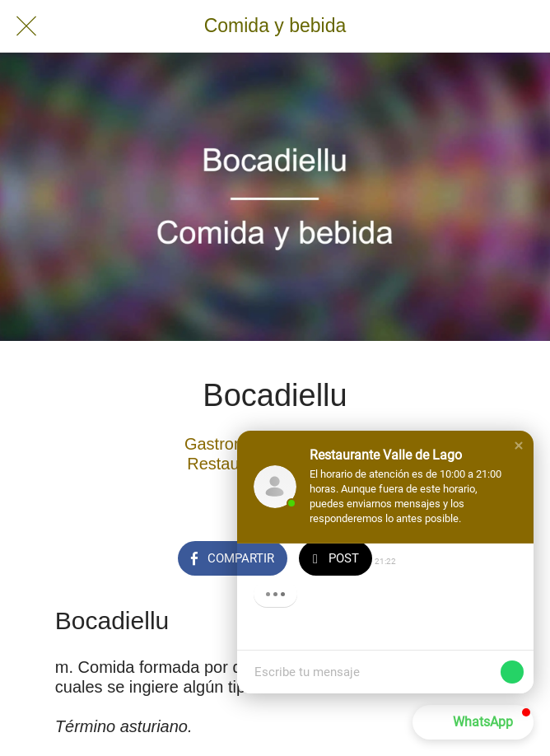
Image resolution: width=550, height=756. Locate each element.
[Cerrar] (26, 26)
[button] (519, 446)
